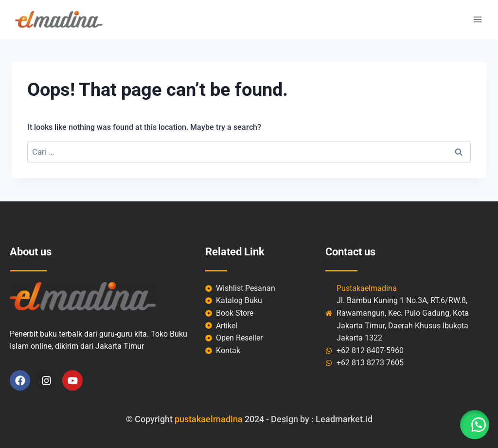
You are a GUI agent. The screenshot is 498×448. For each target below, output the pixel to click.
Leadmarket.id (344, 419)
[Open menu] (477, 19)
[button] (474, 424)
